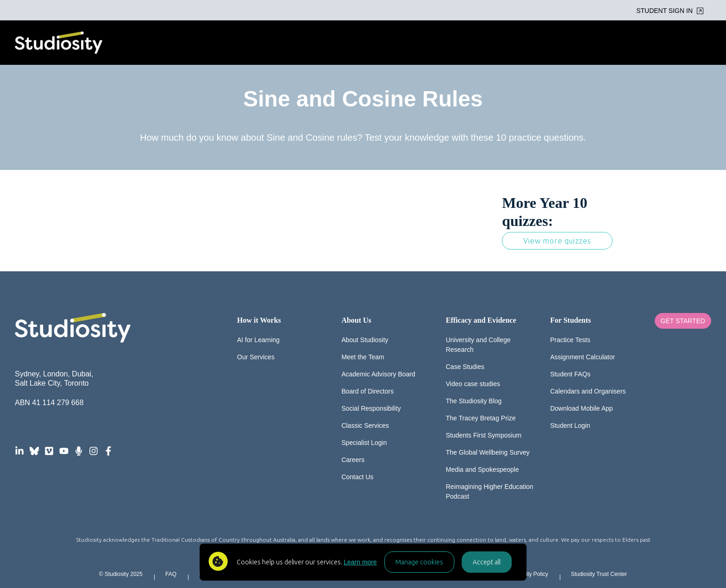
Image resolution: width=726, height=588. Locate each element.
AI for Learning (258, 340)
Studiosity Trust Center (599, 574)
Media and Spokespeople (482, 469)
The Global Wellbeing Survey (488, 452)
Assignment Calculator (582, 357)
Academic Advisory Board (378, 374)
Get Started (683, 321)
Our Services (256, 357)
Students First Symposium (484, 435)
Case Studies (465, 367)
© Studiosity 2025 (121, 574)
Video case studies (473, 384)
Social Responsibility (371, 408)
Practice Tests (570, 340)
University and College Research (478, 345)
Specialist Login (364, 443)
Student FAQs (570, 374)
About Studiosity (365, 340)
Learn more (360, 562)
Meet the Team (363, 357)
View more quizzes (557, 241)
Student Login (570, 425)
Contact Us (357, 477)
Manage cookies (419, 562)
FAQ (171, 574)
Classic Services (365, 425)
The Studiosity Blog (474, 401)
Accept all (487, 562)
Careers (353, 460)
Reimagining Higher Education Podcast (490, 491)
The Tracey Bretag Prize (481, 418)
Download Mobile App (581, 408)
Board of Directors (367, 391)
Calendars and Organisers (588, 391)
